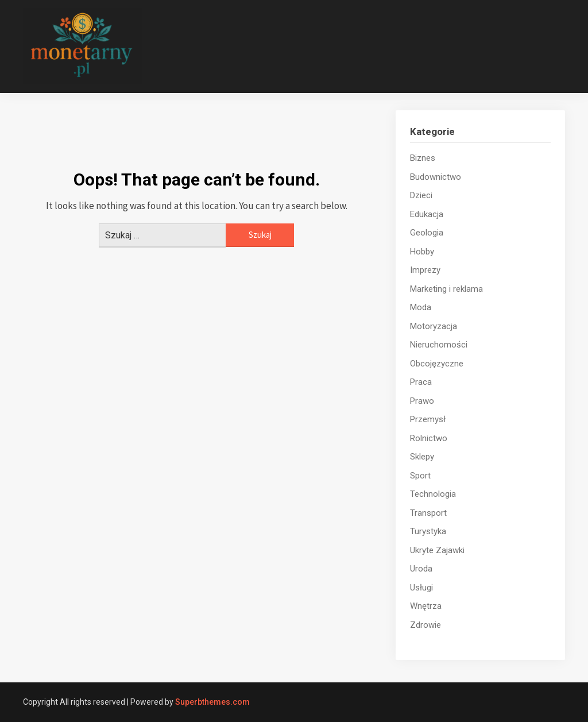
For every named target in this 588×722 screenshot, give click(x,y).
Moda (421, 307)
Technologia (433, 494)
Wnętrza (426, 606)
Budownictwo (436, 177)
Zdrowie (425, 625)
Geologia (427, 233)
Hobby (422, 252)
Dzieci (421, 195)
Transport (428, 513)
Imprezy (425, 270)
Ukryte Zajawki (437, 550)
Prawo (422, 401)
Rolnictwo (429, 438)
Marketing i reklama (446, 289)
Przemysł (428, 419)
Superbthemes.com (212, 702)
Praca (421, 382)
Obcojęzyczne (437, 364)
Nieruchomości (439, 345)
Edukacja (427, 214)
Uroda (421, 569)
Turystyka (428, 531)
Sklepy (422, 457)
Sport (420, 476)
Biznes (423, 158)
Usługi (421, 588)
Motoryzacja (434, 326)
